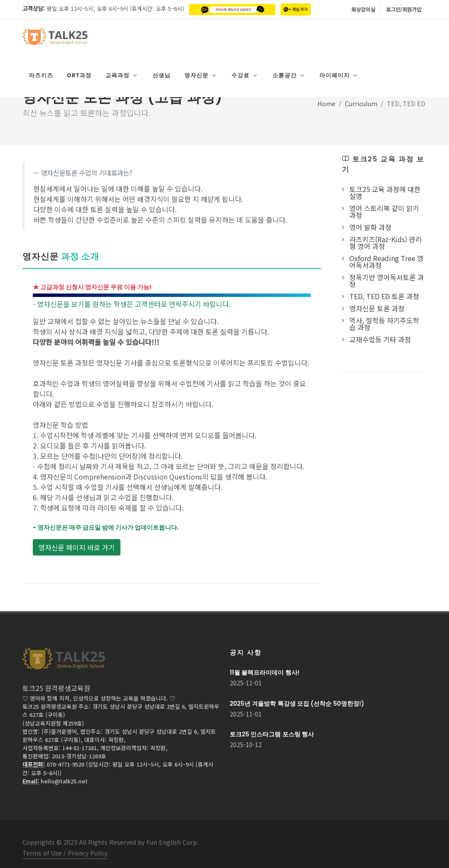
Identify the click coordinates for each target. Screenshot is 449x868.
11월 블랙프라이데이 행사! (265, 664)
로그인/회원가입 (404, 9)
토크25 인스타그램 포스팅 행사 (272, 726)
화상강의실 (363, 9)
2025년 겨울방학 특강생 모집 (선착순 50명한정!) (297, 695)
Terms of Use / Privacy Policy (65, 845)
